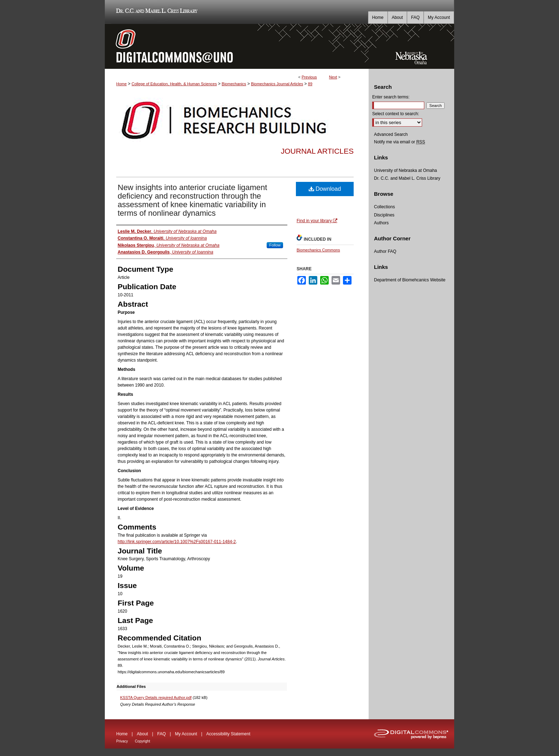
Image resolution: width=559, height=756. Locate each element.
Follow (275, 245)
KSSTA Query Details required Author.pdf (156, 698)
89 (310, 84)
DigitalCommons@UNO (237, 46)
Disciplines (384, 215)
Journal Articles (317, 151)
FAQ (161, 734)
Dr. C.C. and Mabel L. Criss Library (156, 12)
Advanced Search (391, 134)
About (142, 734)
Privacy (122, 741)
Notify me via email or (399, 142)
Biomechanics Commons (318, 250)
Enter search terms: (391, 97)
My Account (186, 734)
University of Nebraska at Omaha (406, 170)
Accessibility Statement (228, 734)
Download (325, 189)
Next (333, 77)
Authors (381, 223)
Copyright (142, 741)
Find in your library (317, 221)
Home (121, 84)
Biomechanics (234, 84)
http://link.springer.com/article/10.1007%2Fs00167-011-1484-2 (177, 542)
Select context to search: (396, 114)
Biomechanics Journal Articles (277, 84)
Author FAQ (385, 251)
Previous (309, 77)
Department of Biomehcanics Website (410, 280)
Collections (384, 207)
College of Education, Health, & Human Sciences (174, 84)
